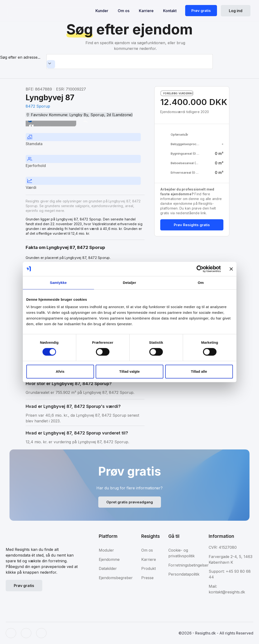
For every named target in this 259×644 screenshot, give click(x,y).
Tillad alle (199, 371)
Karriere (146, 11)
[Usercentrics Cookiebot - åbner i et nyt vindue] (200, 269)
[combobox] (130, 62)
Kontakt (170, 11)
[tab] (85, 140)
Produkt (148, 568)
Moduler (106, 550)
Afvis (60, 371)
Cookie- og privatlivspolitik (181, 553)
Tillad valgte (129, 371)
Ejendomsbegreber (116, 578)
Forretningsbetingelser (188, 565)
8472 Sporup (38, 106)
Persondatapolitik (184, 574)
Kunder (102, 11)
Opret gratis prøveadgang (130, 502)
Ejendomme (109, 559)
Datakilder (108, 568)
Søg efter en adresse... (20, 57)
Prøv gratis (201, 11)
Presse (147, 578)
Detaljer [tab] (130, 283)
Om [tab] (201, 283)
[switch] (30, 121)
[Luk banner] (231, 269)
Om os (124, 11)
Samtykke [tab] (58, 283)
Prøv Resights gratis (192, 225)
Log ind (236, 11)
